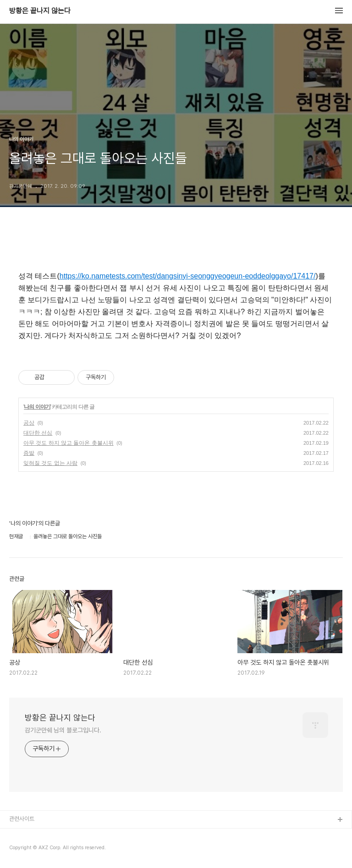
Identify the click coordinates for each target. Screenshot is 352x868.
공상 (29, 423)
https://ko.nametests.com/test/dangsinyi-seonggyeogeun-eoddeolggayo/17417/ (188, 276)
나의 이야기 (37, 407)
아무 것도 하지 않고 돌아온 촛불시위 (69, 443)
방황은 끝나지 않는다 (40, 11)
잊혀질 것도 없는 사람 (50, 463)
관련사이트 (22, 819)
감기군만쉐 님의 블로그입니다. (63, 730)
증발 (29, 453)
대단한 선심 (38, 433)
